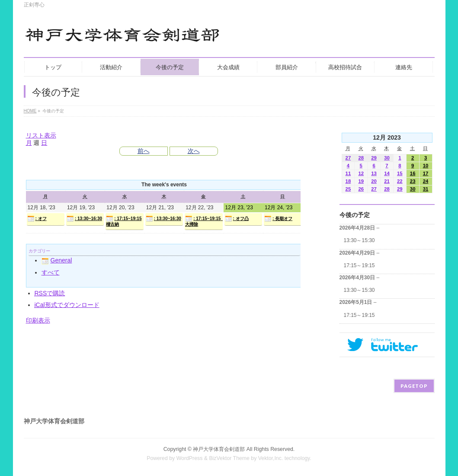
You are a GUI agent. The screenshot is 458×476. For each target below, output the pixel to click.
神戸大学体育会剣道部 (219, 449)
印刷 (38, 320)
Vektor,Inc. (271, 458)
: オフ (37, 219)
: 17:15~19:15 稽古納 (124, 221)
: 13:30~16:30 (84, 219)
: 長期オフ (278, 219)
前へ (144, 151)
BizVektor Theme (229, 458)
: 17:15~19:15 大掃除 (204, 221)
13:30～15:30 (359, 240)
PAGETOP (414, 386)
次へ (194, 151)
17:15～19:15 (359, 265)
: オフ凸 (237, 219)
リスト (41, 135)
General (57, 260)
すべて (51, 272)
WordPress (190, 458)
